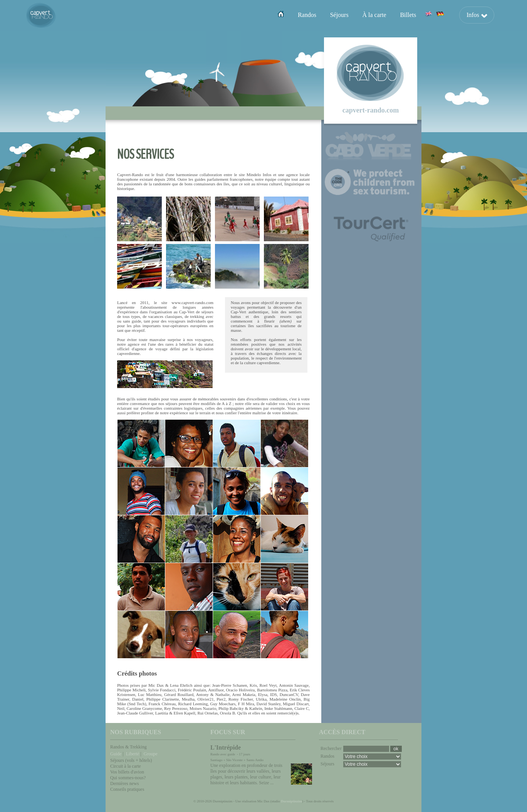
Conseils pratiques (127, 789)
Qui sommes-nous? (128, 778)
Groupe (151, 754)
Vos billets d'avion (127, 772)
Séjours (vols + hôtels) (131, 760)
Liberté (133, 754)
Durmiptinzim (291, 801)
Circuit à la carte (126, 766)
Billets (408, 15)
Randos (307, 15)
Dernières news (124, 783)
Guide (116, 754)
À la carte (374, 15)
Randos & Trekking (128, 747)
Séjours (339, 15)
